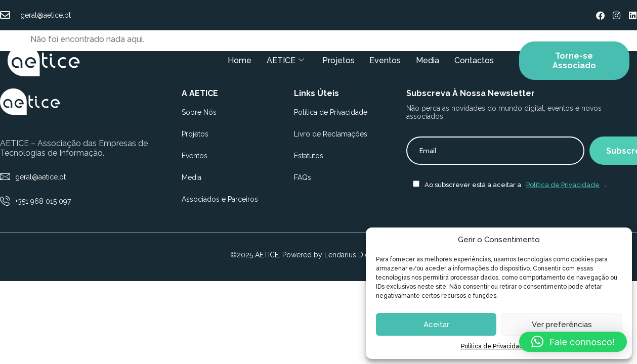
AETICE (285, 60)
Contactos (474, 60)
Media (428, 60)
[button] (573, 342)
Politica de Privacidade (494, 346)
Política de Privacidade (563, 185)
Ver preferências (562, 325)
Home (239, 60)
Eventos (385, 60)
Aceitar (436, 325)
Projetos (338, 60)
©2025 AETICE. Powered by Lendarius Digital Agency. (318, 255)
